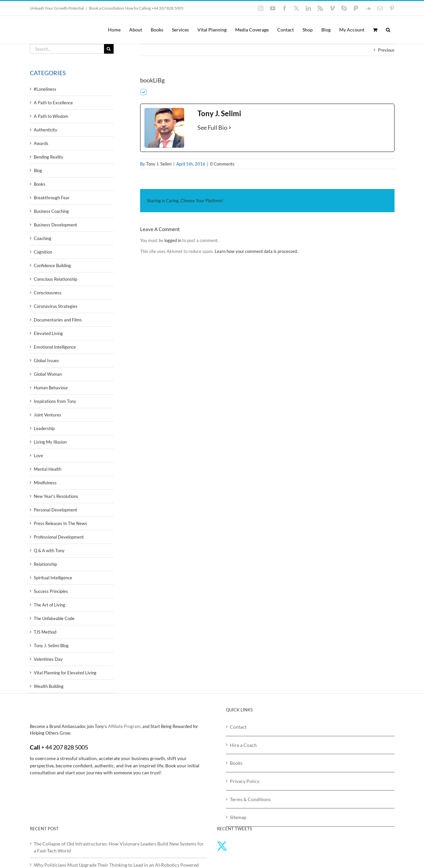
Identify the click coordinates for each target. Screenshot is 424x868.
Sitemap (238, 817)
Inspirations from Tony (55, 401)
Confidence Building (52, 265)
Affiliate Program (124, 726)
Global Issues (46, 361)
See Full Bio (212, 127)
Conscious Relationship (55, 279)
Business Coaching (51, 211)
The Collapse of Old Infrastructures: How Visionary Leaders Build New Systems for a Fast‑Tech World (119, 847)
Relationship (45, 564)
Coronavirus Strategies (56, 306)
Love (38, 456)
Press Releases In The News (60, 523)
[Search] (109, 49)
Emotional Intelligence (55, 347)
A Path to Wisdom (51, 116)
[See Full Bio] (230, 128)
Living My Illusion (50, 442)
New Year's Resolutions (56, 496)
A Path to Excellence (53, 103)
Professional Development (59, 537)
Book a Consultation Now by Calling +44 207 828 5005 (136, 8)
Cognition (43, 252)
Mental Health (48, 469)
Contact (238, 727)
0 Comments (222, 164)
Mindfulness (45, 483)
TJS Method (45, 632)
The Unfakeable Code (54, 618)
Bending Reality (49, 157)
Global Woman (48, 374)
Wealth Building (49, 686)
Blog (38, 170)
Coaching (43, 238)
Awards (41, 143)
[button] (388, 30)
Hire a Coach (243, 745)
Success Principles (51, 591)
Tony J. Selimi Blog (51, 646)
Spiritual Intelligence (53, 578)
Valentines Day (48, 659)
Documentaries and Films (58, 320)
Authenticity (46, 130)
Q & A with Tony (49, 551)
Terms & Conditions (250, 799)
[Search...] (67, 49)
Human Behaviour (51, 388)
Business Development (55, 225)
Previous (386, 50)
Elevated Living (48, 333)
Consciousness (48, 293)
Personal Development (55, 510)
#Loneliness (45, 89)
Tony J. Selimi (159, 164)
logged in (173, 240)
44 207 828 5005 (67, 747)
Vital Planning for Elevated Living (65, 673)
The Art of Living (50, 605)
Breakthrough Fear (52, 198)
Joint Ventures (48, 415)
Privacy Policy (245, 781)
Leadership (44, 428)
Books (40, 184)
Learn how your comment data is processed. (256, 251)
